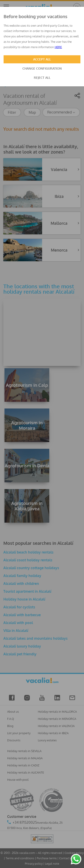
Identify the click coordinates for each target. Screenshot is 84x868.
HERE (58, 47)
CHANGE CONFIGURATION (42, 68)
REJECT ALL (42, 78)
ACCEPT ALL (42, 59)
